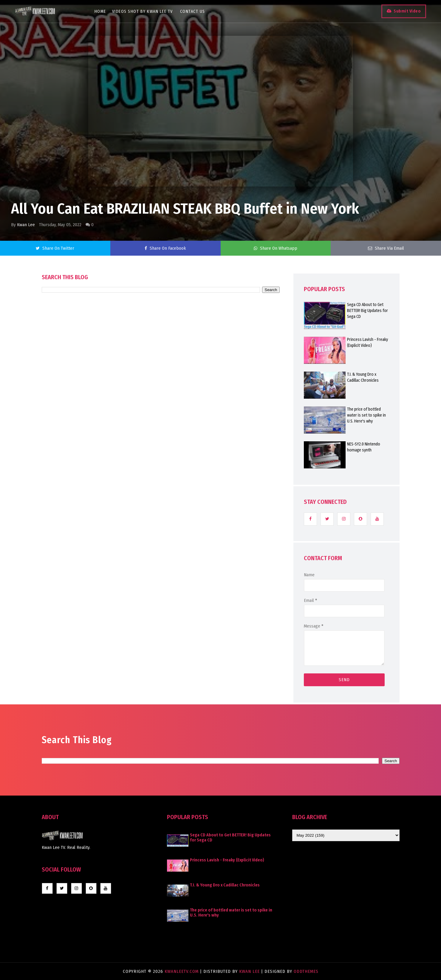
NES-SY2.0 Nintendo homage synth (364, 447)
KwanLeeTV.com (182, 971)
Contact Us (193, 11)
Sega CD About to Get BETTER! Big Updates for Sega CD (367, 311)
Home (100, 11)
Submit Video (407, 11)
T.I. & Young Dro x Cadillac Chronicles (363, 377)
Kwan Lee (26, 225)
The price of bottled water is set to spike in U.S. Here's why (366, 415)
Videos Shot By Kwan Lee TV (143, 11)
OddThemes (306, 971)
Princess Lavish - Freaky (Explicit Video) (367, 343)
